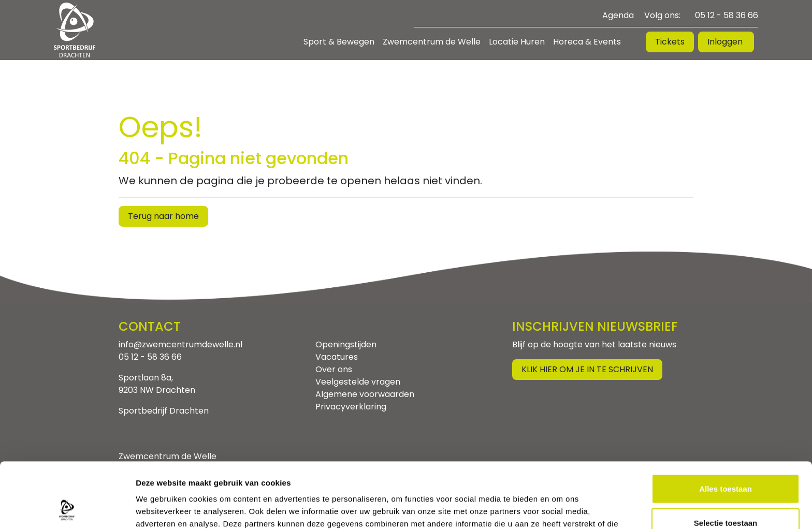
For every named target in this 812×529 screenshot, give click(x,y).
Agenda (618, 15)
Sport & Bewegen (339, 42)
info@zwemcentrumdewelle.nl (180, 344)
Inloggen (726, 42)
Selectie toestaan (726, 461)
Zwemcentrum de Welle (432, 42)
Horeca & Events (587, 42)
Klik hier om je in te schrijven (587, 369)
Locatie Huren (517, 42)
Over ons (334, 369)
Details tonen (560, 509)
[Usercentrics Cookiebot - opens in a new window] (67, 509)
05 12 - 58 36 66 (727, 15)
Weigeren (725, 495)
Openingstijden (346, 344)
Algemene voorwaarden (365, 394)
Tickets (670, 42)
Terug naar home (163, 216)
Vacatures (337, 357)
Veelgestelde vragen (358, 382)
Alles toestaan (726, 427)
